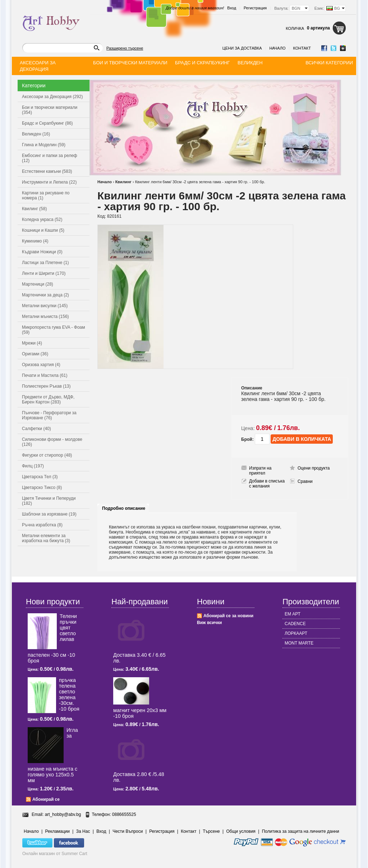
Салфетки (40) (36, 429)
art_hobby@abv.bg (63, 814)
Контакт (302, 48)
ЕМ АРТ (293, 614)
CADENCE (295, 624)
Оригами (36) (35, 354)
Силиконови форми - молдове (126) (52, 442)
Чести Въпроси (128, 831)
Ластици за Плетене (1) (45, 263)
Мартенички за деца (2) (45, 295)
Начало (277, 48)
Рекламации (57, 831)
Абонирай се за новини (228, 616)
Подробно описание (124, 508)
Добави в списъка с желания (267, 484)
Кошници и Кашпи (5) (43, 230)
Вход (232, 8)
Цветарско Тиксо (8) (42, 488)
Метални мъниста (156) (45, 317)
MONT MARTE (299, 643)
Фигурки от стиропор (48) (47, 455)
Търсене (211, 831)
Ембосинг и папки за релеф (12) (50, 158)
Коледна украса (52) (42, 220)
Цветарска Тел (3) (40, 477)
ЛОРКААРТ (296, 633)
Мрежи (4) (32, 343)
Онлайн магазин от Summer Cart (55, 854)
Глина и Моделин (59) (44, 145)
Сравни (305, 481)
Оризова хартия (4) (41, 365)
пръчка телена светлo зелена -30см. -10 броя (69, 694)
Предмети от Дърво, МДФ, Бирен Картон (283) (48, 400)
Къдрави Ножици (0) (42, 252)
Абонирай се (46, 799)
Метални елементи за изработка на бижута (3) (46, 538)
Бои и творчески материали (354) (50, 110)
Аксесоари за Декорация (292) (52, 97)
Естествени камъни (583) (47, 171)
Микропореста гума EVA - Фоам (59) (54, 330)
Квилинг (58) (34, 209)
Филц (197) (33, 466)
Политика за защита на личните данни (301, 831)
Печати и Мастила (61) (45, 375)
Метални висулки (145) (45, 306)
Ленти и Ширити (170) (44, 273)
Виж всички (209, 623)
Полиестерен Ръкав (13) (46, 386)
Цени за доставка (242, 48)
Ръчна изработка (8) (42, 525)
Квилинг (123, 182)
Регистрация (255, 8)
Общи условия (241, 831)
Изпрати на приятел (260, 471)
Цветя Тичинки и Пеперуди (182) (49, 501)
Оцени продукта (314, 468)
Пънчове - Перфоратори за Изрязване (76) (49, 415)
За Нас (83, 831)
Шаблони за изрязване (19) (49, 514)
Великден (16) (36, 134)
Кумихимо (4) (35, 241)
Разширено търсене (125, 48)
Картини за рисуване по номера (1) (46, 195)
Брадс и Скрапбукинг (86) (47, 123)
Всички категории (329, 63)
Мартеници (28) (38, 284)
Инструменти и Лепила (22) (49, 182)
